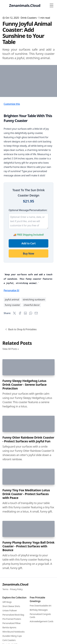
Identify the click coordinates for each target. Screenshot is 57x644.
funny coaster (12, 379)
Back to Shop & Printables (21, 404)
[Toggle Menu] (52, 5)
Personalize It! (11, 365)
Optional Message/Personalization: (28, 235)
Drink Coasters (29, 18)
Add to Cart (28, 268)
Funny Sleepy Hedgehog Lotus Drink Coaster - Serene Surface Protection (24, 495)
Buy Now (28, 278)
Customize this (12, 129)
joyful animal (12, 374)
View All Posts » (11, 423)
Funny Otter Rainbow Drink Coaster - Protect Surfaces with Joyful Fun (28, 585)
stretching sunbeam (34, 374)
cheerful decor (32, 379)
